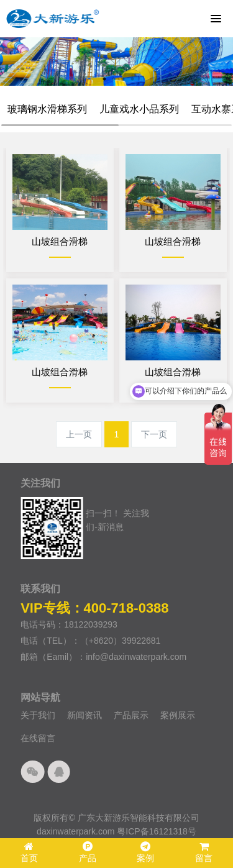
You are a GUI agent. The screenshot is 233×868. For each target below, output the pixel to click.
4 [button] (132, 79)
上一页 (79, 434)
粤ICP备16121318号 (157, 831)
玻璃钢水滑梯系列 (47, 109)
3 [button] (123, 79)
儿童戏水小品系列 (139, 109)
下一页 (154, 434)
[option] (116, 62)
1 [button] (104, 79)
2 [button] (114, 79)
